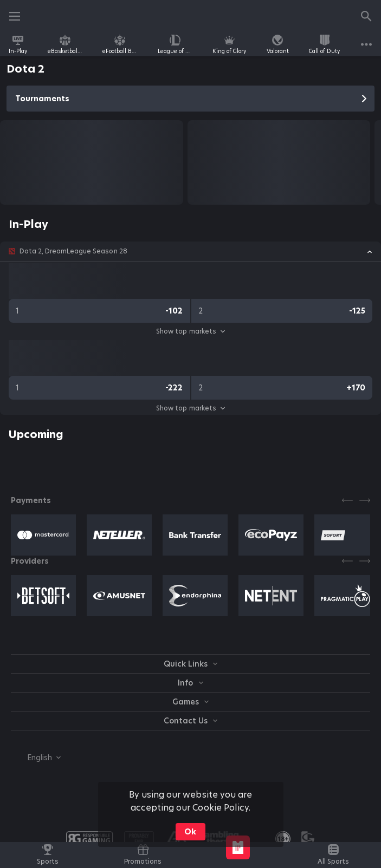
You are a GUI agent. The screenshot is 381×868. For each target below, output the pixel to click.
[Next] (365, 500)
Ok (190, 832)
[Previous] (347, 500)
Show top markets (190, 331)
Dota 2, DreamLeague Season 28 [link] (73, 251)
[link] (18, 44)
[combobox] (36, 758)
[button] (190, 251)
